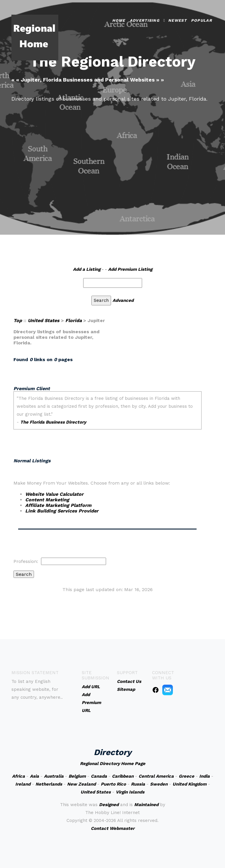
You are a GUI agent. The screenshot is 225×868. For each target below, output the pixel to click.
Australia (54, 776)
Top (18, 320)
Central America (156, 776)
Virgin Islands (130, 792)
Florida (74, 320)
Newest (177, 20)
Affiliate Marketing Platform (58, 505)
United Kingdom (190, 784)
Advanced (123, 300)
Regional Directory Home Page (113, 764)
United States (44, 320)
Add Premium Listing (130, 269)
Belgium (77, 776)
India (204, 776)
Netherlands (49, 784)
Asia (34, 776)
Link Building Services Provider (62, 511)
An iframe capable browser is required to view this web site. (108, 417)
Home (119, 20)
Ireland (23, 784)
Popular (202, 20)
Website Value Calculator (54, 494)
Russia (138, 784)
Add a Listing (87, 269)
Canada (99, 776)
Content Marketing (47, 500)
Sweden (159, 784)
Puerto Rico (113, 784)
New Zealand (81, 784)
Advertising (145, 20)
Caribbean (123, 776)
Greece (186, 776)
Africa (18, 776)
